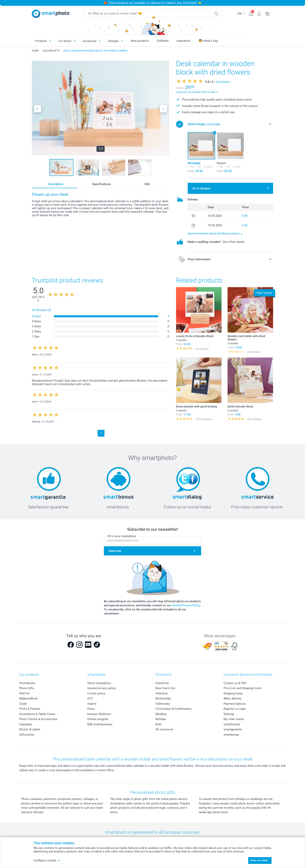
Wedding (161, 714)
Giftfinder (163, 41)
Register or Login (235, 709)
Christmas (162, 683)
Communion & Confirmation (174, 709)
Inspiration (184, 41)
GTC (90, 698)
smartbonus (231, 735)
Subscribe (115, 551)
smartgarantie (233, 729)
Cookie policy (96, 693)
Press (91, 709)
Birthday (161, 719)
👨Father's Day (208, 41)
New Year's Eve (165, 688)
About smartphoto (99, 683)
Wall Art (24, 693)
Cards (23, 704)
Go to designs (201, 188)
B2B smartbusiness (100, 724)
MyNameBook (28, 698)
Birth (158, 724)
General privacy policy (102, 688)
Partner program (98, 719)
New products (140, 41)
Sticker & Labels (30, 729)
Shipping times (233, 693)
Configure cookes (47, 860)
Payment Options (235, 704)
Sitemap (229, 714)
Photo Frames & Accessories (38, 719)
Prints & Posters (30, 709)
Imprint (92, 704)
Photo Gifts (27, 688)
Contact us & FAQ (235, 683)
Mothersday (163, 698)
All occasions (164, 729)
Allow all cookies (259, 860)
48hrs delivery (232, 698)
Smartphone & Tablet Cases (37, 714)
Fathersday (163, 704)
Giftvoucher (27, 735)
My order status (234, 719)
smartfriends (232, 724)
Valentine (162, 693)
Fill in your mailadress (122, 536)
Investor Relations (99, 714)
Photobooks (27, 683)
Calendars (26, 724)
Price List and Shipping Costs (243, 688)
